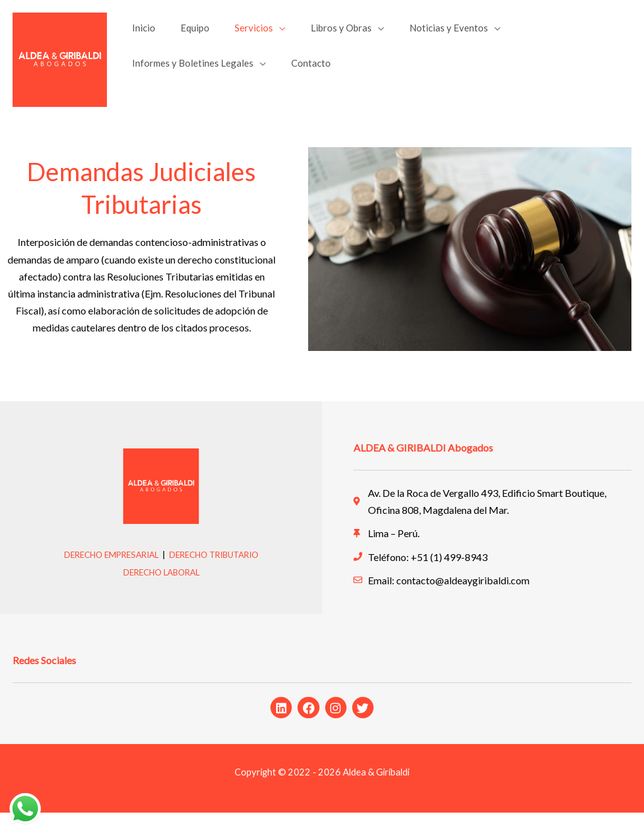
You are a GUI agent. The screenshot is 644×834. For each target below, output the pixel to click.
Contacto (302, 79)
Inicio (141, 33)
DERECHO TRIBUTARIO (218, 576)
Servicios (238, 33)
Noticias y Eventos (420, 33)
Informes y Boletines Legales (190, 79)
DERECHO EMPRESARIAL (106, 576)
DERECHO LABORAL (161, 593)
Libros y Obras (319, 33)
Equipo (186, 33)
